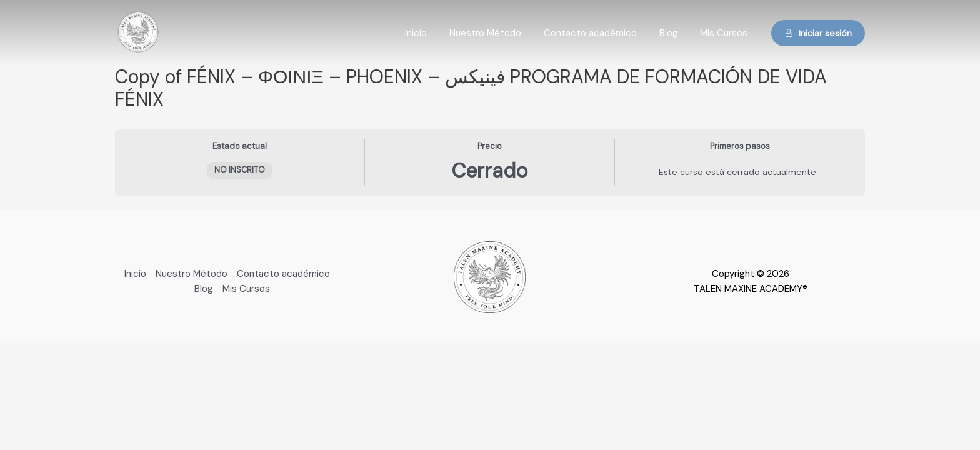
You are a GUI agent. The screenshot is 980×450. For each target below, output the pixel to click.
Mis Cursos (726, 33)
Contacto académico (599, 33)
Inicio (432, 33)
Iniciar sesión (818, 33)
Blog (674, 33)
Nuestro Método (498, 33)
